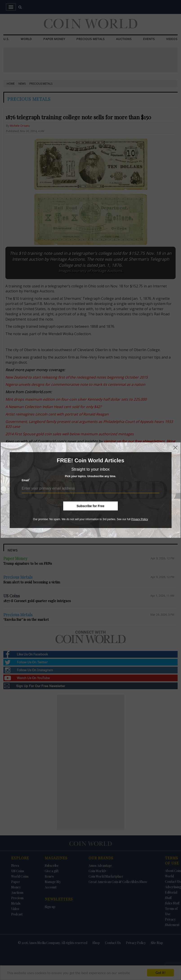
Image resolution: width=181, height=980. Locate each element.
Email (26, 480)
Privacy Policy (140, 519)
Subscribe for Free (91, 506)
